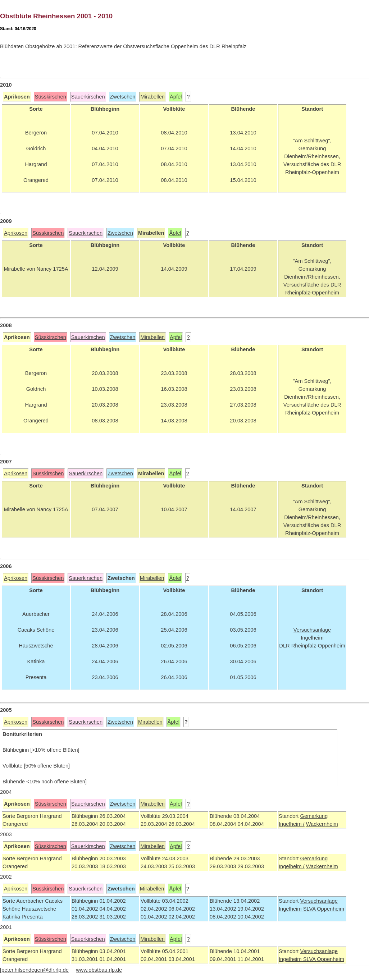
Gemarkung (314, 816)
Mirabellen (152, 97)
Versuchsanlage (319, 901)
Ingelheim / (292, 824)
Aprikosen (16, 233)
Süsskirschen (51, 97)
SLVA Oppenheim (324, 909)
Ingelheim (291, 909)
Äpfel (176, 97)
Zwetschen (123, 97)
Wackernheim (322, 824)
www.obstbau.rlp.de (99, 970)
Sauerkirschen (88, 97)
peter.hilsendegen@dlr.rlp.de (35, 970)
